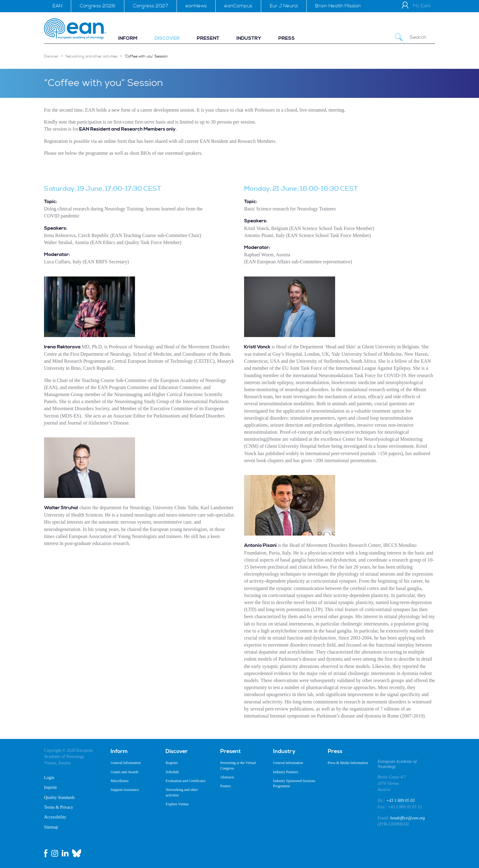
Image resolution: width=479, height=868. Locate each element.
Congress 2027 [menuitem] (150, 6)
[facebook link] (46, 853)
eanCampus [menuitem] (238, 6)
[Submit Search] (399, 37)
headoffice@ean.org (408, 818)
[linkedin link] (65, 853)
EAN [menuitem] (57, 6)
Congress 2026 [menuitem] (98, 6)
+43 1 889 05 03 (400, 801)
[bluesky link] (77, 853)
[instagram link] (55, 853)
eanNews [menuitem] (196, 6)
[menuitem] (128, 38)
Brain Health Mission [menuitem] (338, 6)
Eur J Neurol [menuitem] (284, 6)
